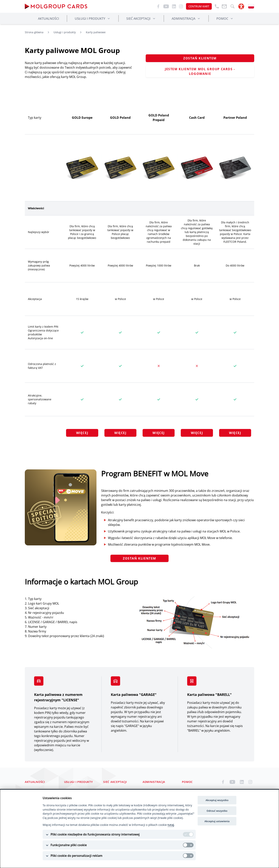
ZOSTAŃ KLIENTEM (200, 58)
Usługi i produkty (65, 32)
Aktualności (49, 19)
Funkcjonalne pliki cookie (69, 845)
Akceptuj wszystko (217, 800)
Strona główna (34, 32)
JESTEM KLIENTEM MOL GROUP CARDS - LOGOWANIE (200, 71)
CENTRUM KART (199, 6)
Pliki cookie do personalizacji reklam (77, 856)
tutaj (171, 825)
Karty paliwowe (96, 32)
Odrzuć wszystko (217, 811)
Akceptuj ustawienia (217, 821)
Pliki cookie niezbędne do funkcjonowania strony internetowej (95, 834)
